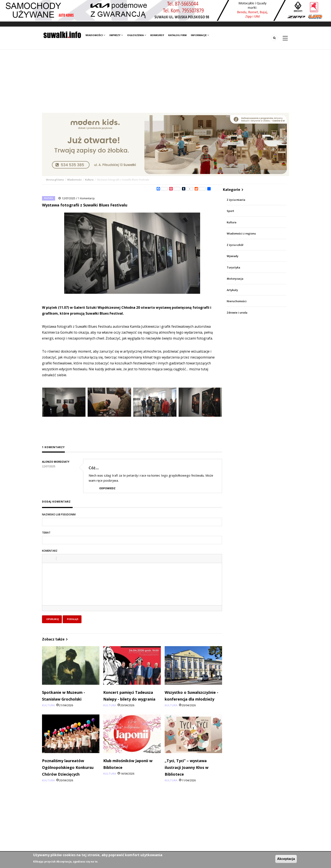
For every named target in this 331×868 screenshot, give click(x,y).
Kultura (89, 180)
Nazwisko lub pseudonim (59, 514)
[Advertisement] (165, 81)
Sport (230, 211)
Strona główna (55, 180)
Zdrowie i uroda (237, 313)
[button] (47, 558)
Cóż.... (94, 468)
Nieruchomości (237, 301)
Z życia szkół (235, 245)
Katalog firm (178, 35)
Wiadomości (95, 35)
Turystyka (233, 268)
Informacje (200, 35)
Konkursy (157, 35)
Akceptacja (286, 859)
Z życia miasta (236, 200)
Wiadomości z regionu (241, 234)
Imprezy (116, 35)
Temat (46, 533)
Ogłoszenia (137, 35)
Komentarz (50, 551)
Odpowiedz (107, 488)
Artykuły (232, 290)
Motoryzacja (235, 279)
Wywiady (233, 256)
